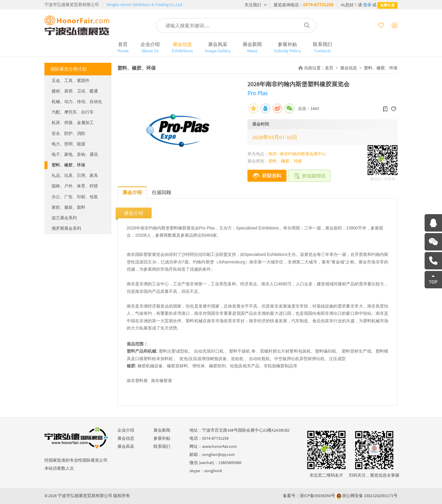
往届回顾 (162, 192)
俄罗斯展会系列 (66, 228)
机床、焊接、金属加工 (73, 123)
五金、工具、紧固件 (71, 80)
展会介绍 (132, 192)
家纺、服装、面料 (68, 207)
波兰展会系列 (64, 218)
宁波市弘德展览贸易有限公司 (72, 5)
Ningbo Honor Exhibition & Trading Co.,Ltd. (145, 5)
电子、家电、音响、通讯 (75, 154)
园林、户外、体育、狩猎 (75, 186)
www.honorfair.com (219, 446)
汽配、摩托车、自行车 (73, 112)
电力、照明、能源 (68, 144)
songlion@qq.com (218, 454)
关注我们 (256, 5)
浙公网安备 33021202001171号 (370, 496)
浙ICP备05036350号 (317, 496)
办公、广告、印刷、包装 (75, 197)
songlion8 (213, 471)
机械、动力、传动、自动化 (77, 102)
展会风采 (218, 47)
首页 (123, 47)
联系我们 (322, 47)
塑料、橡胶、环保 (68, 165)
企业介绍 (150, 47)
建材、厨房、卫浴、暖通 (75, 91)
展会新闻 (252, 47)
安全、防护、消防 (68, 133)
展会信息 (182, 47)
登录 (367, 5)
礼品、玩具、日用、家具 (75, 175)
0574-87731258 (318, 5)
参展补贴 (287, 47)
